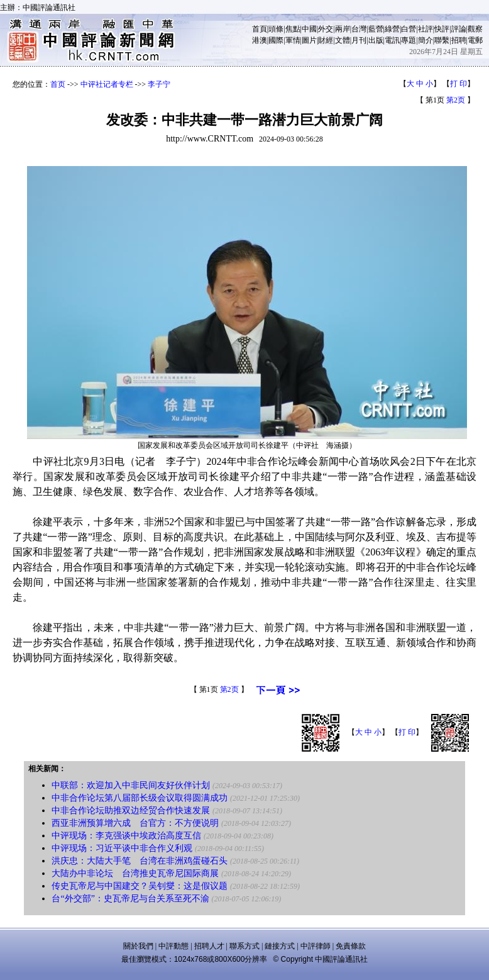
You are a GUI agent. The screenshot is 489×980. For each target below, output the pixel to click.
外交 (326, 29)
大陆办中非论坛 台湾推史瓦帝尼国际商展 (135, 873)
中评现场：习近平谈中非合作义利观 (122, 848)
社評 (426, 29)
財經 (326, 40)
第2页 (456, 100)
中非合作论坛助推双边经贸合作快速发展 (131, 810)
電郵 (475, 40)
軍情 (293, 40)
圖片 (309, 40)
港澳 (260, 40)
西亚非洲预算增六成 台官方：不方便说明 (135, 823)
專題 (409, 40)
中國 (309, 29)
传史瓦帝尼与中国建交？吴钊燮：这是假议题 (140, 886)
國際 (276, 40)
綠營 (392, 29)
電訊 (392, 40)
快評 (442, 29)
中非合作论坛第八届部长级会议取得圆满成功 (140, 798)
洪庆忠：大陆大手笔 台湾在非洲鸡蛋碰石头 (140, 861)
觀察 (475, 29)
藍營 (376, 29)
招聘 (459, 40)
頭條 (276, 29)
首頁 (260, 29)
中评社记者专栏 (107, 84)
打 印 (459, 84)
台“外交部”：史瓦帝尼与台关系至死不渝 (130, 899)
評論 (459, 29)
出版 (376, 40)
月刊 (359, 40)
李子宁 (159, 84)
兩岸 (343, 29)
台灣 (359, 29)
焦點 (293, 29)
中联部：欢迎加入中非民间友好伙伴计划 (131, 785)
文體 (343, 40)
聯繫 (442, 40)
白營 (409, 29)
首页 (58, 84)
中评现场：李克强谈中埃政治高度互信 (126, 836)
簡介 (426, 40)
